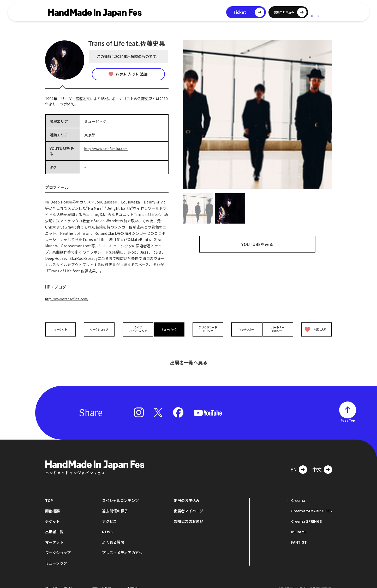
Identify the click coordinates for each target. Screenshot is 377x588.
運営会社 (133, 580)
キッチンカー (243, 329)
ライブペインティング (134, 329)
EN (294, 461)
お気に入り (314, 329)
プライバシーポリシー (61, 580)
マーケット (62, 329)
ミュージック (170, 329)
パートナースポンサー (279, 329)
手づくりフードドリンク (207, 329)
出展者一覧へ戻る (189, 355)
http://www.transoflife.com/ (69, 299)
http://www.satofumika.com (109, 148)
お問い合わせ (101, 580)
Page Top (348, 412)
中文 (317, 461)
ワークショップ (98, 329)
